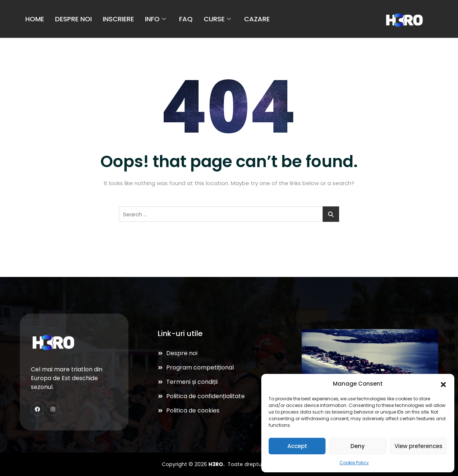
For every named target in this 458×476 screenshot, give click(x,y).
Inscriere (118, 19)
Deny (358, 446)
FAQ (186, 19)
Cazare (257, 19)
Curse (217, 19)
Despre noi (73, 19)
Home (35, 19)
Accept (297, 446)
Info (155, 19)
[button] (443, 384)
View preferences (419, 446)
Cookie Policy (354, 463)
